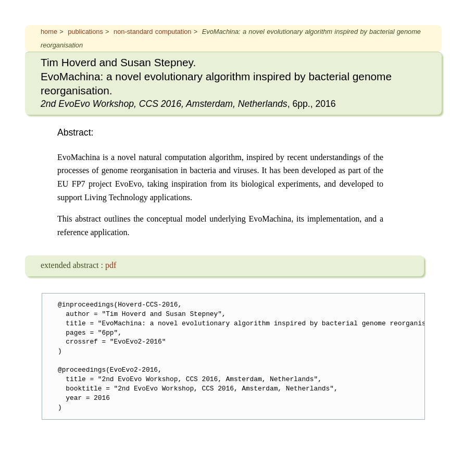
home (49, 32)
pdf (111, 265)
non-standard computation (152, 32)
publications (85, 32)
